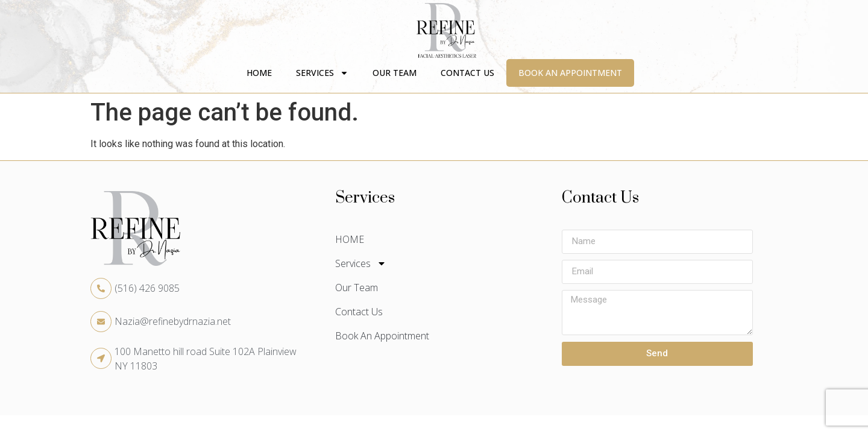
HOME (259, 73)
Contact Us (467, 73)
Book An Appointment (570, 73)
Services (322, 73)
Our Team (395, 73)
